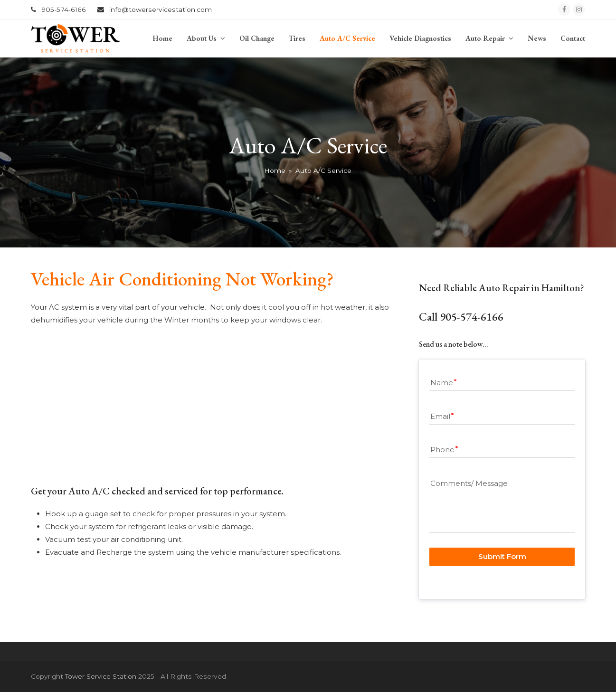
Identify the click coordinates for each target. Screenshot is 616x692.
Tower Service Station (101, 676)
